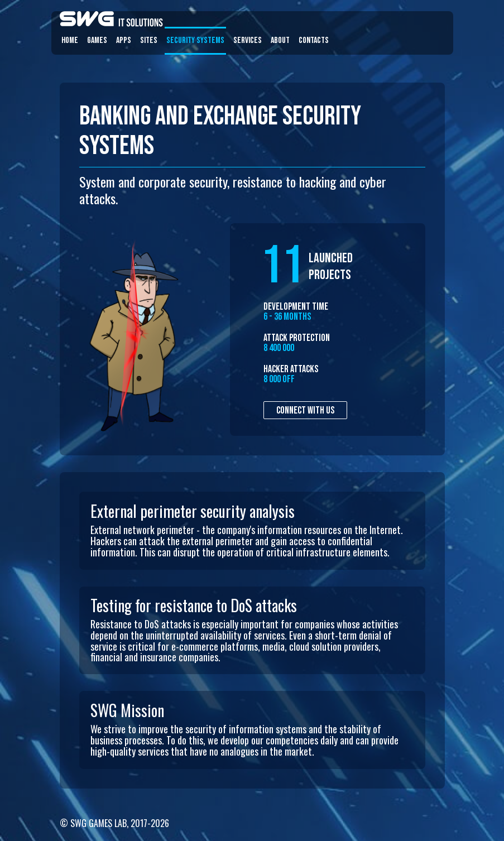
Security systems (195, 40)
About (280, 40)
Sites (149, 40)
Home (70, 40)
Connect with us (305, 410)
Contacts (314, 40)
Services (248, 40)
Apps (124, 40)
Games (97, 40)
